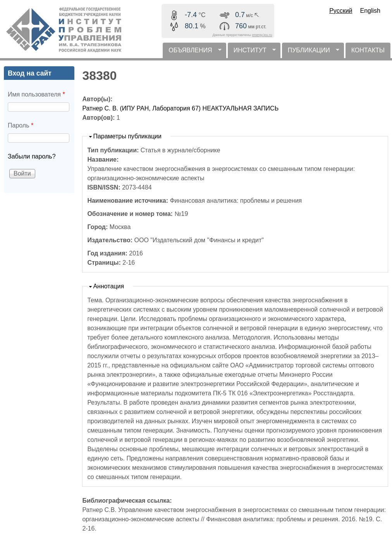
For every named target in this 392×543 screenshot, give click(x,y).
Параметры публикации (127, 136)
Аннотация (108, 286)
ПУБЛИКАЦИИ (311, 53)
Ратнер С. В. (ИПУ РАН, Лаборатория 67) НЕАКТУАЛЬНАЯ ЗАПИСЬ (180, 108)
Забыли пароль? (32, 156)
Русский (341, 11)
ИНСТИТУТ (252, 53)
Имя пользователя (36, 94)
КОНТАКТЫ (368, 50)
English (370, 11)
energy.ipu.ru (262, 35)
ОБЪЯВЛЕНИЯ (192, 53)
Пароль (21, 125)
